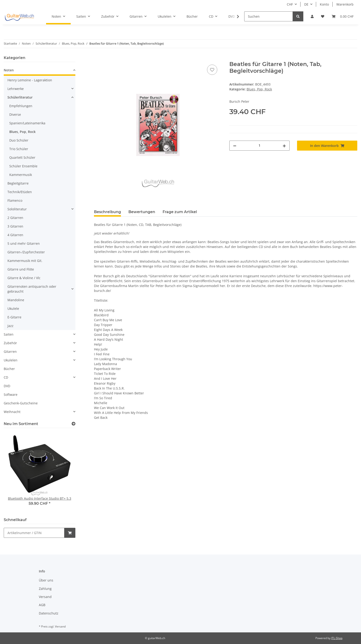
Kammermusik (21, 175)
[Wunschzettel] (323, 16)
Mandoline (16, 300)
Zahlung (45, 589)
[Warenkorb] (343, 16)
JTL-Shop (337, 638)
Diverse (15, 114)
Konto (324, 4)
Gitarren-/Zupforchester (26, 252)
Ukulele (13, 309)
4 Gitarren (15, 235)
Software (11, 395)
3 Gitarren (15, 226)
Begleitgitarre (18, 183)
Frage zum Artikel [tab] (180, 212)
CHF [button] (290, 4)
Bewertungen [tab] (142, 212)
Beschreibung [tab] (107, 212)
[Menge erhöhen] (284, 146)
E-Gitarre (14, 317)
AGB (42, 605)
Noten (9, 70)
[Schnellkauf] (34, 533)
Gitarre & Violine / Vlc (24, 278)
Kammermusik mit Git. (25, 261)
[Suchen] (269, 16)
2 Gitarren (15, 218)
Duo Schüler (19, 140)
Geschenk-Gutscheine (21, 403)
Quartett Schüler (22, 157)
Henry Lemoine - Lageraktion (30, 80)
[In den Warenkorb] (98, 58)
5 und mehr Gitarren (24, 243)
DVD (7, 386)
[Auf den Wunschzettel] (212, 70)
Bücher (9, 369)
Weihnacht (12, 412)
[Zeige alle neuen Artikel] (74, 424)
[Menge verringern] (235, 146)
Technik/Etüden (20, 192)
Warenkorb (345, 4)
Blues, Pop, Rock (259, 89)
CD (6, 377)
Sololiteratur (17, 209)
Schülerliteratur (20, 97)
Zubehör (10, 343)
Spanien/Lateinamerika (27, 123)
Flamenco (15, 200)
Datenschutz (49, 613)
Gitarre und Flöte (21, 269)
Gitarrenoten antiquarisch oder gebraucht (32, 289)
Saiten (9, 334)
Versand (45, 597)
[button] (312, 16)
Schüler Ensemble (23, 166)
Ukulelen (11, 360)
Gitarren (10, 352)
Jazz (10, 326)
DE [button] (306, 4)
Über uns (46, 580)
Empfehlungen (21, 106)
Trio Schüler (19, 149)
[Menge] (259, 146)
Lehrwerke (16, 89)
